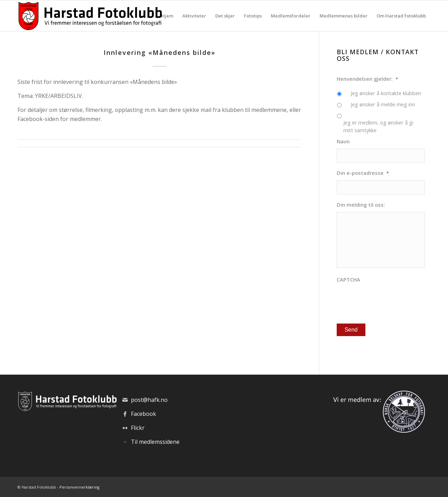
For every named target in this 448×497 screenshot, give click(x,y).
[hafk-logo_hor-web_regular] (90, 16)
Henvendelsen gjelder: (367, 79)
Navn (343, 141)
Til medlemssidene (155, 442)
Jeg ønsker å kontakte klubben (386, 93)
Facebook (143, 414)
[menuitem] (167, 16)
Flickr (138, 428)
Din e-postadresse (363, 173)
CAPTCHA (348, 280)
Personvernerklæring (79, 487)
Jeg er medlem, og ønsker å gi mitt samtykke (378, 126)
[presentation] (390, 301)
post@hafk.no (149, 400)
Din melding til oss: (361, 205)
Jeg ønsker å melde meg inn (383, 104)
